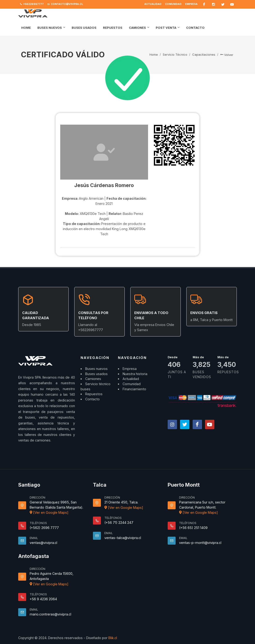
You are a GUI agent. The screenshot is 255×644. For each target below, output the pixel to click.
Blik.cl (113, 638)
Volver (227, 55)
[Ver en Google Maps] (49, 512)
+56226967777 (32, 4)
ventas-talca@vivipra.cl (123, 538)
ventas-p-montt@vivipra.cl (200, 543)
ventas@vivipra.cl (43, 543)
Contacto (92, 399)
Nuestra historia (135, 374)
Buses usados (96, 374)
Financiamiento (134, 389)
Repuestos (94, 394)
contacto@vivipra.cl (65, 4)
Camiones (93, 379)
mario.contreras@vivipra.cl (50, 614)
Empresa (191, 4)
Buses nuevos (96, 369)
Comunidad (173, 4)
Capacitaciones (204, 54)
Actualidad (153, 4)
